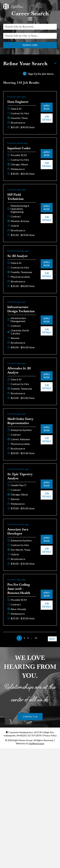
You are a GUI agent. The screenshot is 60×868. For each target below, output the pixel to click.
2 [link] (24, 638)
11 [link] (36, 638)
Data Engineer (18, 102)
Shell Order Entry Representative (20, 421)
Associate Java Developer (18, 531)
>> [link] (41, 638)
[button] (30, 717)
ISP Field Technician (15, 197)
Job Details (47, 118)
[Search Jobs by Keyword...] (30, 27)
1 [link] (19, 638)
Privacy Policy (50, 735)
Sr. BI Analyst (17, 256)
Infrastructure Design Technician (21, 309)
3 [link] (28, 638)
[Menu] (30, 19)
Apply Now (47, 107)
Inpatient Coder (19, 148)
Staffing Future (37, 743)
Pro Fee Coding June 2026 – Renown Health (19, 589)
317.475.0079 (34, 735)
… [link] (32, 638)
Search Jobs (30, 45)
